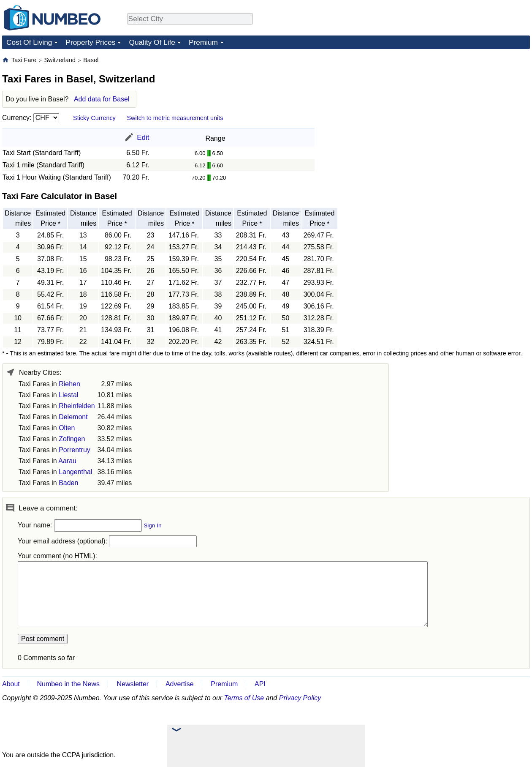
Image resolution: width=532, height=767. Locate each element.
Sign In (152, 525)
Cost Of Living (29, 42)
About (11, 684)
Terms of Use (244, 698)
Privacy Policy (300, 698)
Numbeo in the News (68, 684)
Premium (203, 42)
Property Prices (90, 42)
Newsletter (133, 684)
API (260, 684)
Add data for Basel (102, 99)
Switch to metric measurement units (175, 118)
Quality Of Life (152, 42)
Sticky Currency (94, 118)
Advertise (180, 684)
